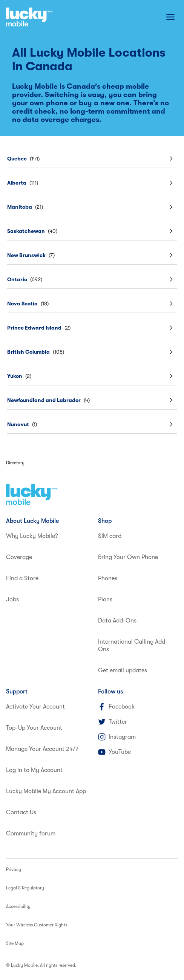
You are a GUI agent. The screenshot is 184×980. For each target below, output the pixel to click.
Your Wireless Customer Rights (37, 925)
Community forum (31, 834)
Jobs (12, 599)
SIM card (110, 536)
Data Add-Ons (117, 621)
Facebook (116, 707)
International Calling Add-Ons (133, 646)
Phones (108, 578)
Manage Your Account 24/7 (42, 749)
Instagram (117, 737)
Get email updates (123, 670)
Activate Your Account (35, 707)
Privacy (14, 869)
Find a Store (22, 578)
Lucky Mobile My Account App (46, 791)
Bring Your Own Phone (128, 557)
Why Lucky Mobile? (32, 536)
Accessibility (18, 906)
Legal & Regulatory (25, 888)
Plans (105, 599)
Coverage (19, 557)
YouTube (114, 752)
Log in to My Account (34, 770)
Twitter (113, 722)
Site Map (15, 943)
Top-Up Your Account (34, 728)
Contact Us (21, 812)
